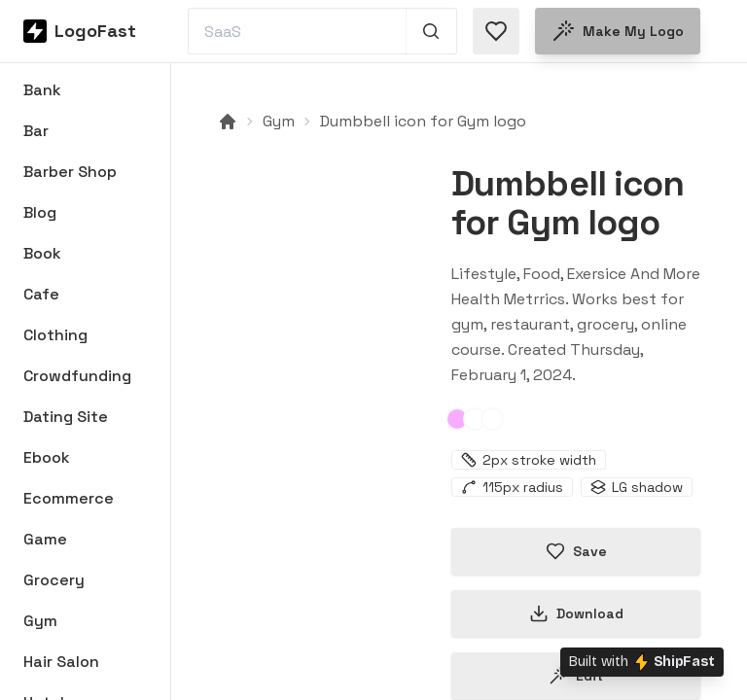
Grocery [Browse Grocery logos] (54, 580)
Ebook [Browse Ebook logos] (47, 457)
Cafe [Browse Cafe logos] (41, 294)
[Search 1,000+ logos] (431, 31)
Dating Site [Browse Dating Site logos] (66, 417)
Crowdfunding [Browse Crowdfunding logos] (77, 376)
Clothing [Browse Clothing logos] (55, 335)
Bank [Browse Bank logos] (42, 90)
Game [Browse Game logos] (45, 539)
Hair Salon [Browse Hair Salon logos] (61, 662)
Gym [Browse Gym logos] (40, 621)
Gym (279, 121)
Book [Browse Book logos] (42, 253)
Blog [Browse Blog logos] (40, 212)
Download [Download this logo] (576, 613)
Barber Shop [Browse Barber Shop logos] (70, 172)
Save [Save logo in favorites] (576, 551)
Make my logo (618, 31)
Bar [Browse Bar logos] (36, 131)
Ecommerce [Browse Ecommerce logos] (69, 498)
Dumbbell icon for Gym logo (423, 121)
